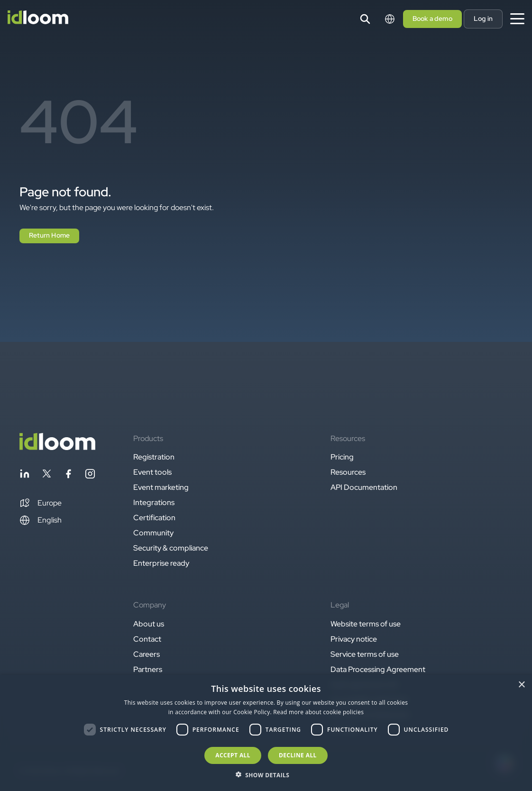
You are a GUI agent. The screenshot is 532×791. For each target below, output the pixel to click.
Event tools (152, 472)
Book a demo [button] (432, 18)
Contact (147, 639)
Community (153, 533)
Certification (154, 518)
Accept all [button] (233, 755)
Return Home (49, 235)
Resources (348, 472)
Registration (154, 457)
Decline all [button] (298, 755)
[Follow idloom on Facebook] (68, 475)
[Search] (365, 19)
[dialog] (266, 733)
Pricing (342, 457)
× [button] (521, 685)
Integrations (154, 502)
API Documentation (364, 487)
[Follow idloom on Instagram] (90, 475)
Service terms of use (365, 654)
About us (149, 624)
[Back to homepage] (57, 447)
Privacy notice (354, 639)
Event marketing (161, 487)
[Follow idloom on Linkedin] (25, 475)
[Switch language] (390, 19)
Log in (483, 18)
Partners (148, 669)
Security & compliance (171, 548)
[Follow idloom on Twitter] (46, 475)
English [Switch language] (41, 520)
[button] (41, 503)
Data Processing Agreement (378, 669)
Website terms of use (366, 624)
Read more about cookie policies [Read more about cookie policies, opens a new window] (318, 712)
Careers (147, 654)
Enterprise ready (161, 563)
